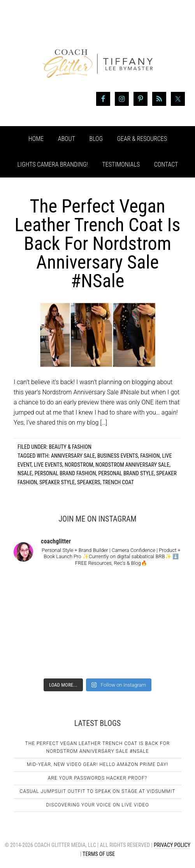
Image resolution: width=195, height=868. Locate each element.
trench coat (118, 482)
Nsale (25, 473)
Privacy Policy (172, 845)
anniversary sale (73, 456)
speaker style (57, 482)
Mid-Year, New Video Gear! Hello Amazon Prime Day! (97, 764)
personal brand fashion (65, 473)
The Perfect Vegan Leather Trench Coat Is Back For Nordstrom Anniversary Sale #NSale (98, 243)
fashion (150, 456)
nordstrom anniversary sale (132, 465)
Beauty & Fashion (70, 447)
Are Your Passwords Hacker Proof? (97, 778)
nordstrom (79, 465)
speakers (89, 482)
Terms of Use (99, 854)
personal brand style (126, 473)
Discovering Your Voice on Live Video (97, 805)
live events (48, 465)
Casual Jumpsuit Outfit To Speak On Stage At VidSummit (98, 791)
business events (118, 456)
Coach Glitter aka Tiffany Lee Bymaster (97, 50)
